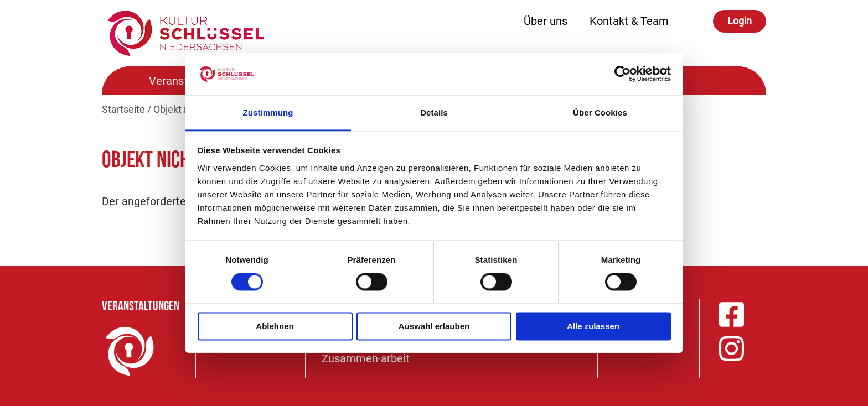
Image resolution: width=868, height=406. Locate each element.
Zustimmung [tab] (268, 113)
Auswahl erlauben (434, 326)
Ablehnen (275, 326)
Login (740, 21)
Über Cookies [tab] (600, 113)
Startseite (123, 109)
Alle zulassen (593, 326)
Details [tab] (434, 113)
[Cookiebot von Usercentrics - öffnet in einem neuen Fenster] (622, 74)
